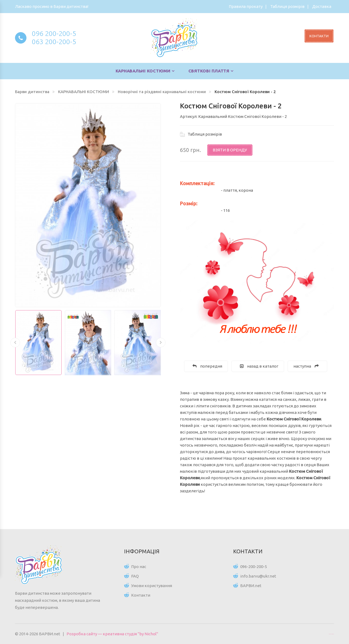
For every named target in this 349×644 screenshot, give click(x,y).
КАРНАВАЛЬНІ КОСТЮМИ (143, 71)
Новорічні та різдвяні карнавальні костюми (162, 92)
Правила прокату (246, 6)
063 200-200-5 (54, 42)
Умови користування (152, 586)
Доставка (322, 6)
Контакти (141, 595)
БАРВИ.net (251, 586)
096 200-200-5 (54, 33)
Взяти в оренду (230, 150)
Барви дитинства (32, 92)
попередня (207, 366)
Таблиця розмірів (287, 6)
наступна (306, 366)
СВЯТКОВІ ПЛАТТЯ (209, 71)
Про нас (139, 567)
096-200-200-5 (254, 567)
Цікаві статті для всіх (331, 634)
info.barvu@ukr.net (258, 576)
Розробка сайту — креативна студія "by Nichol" (112, 634)
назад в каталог (259, 366)
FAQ (135, 576)
